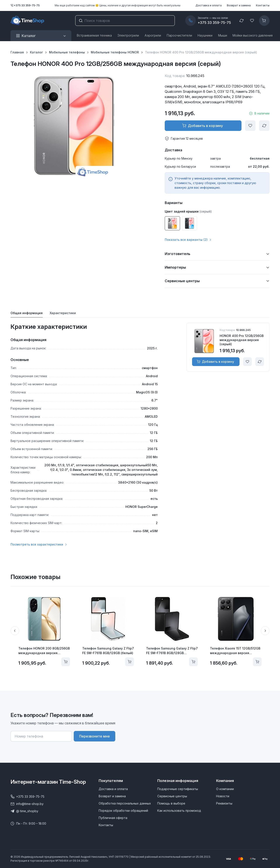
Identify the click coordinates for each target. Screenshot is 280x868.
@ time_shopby (24, 811)
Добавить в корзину (203, 126)
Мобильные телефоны (67, 52)
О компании (225, 789)
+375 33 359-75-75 (25, 5)
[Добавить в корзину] (66, 662)
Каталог (36, 52)
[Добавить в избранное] (250, 126)
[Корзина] (264, 21)
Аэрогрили (153, 35)
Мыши (223, 35)
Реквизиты (224, 803)
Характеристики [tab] (63, 313)
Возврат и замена (239, 5)
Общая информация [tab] (27, 313)
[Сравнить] (264, 126)
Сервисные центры (172, 796)
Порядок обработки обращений (123, 811)
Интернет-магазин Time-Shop (48, 782)
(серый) (206, 211)
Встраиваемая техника (94, 35)
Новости (223, 796)
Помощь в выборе (171, 803)
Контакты (263, 5)
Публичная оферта (113, 818)
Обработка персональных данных (125, 803)
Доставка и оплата (209, 5)
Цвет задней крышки (182, 211)
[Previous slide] (15, 631)
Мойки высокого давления (253, 35)
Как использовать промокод (179, 811)
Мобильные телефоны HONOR (115, 52)
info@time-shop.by (27, 804)
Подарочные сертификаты (178, 789)
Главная (17, 52)
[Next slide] (265, 631)
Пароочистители (179, 35)
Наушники (205, 35)
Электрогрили (128, 35)
